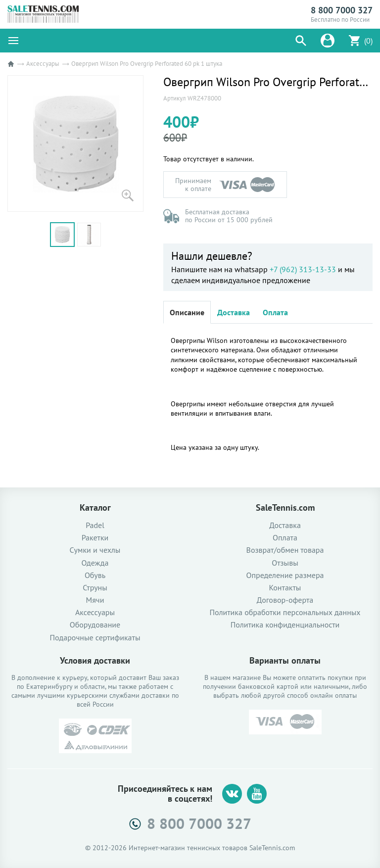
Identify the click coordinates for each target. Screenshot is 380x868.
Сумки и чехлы (95, 550)
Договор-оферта (285, 600)
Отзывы (285, 563)
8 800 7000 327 (342, 10)
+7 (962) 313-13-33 (303, 269)
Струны (95, 588)
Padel (95, 525)
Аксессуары (43, 64)
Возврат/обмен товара (285, 550)
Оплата (275, 312)
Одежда (95, 563)
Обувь (95, 575)
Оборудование (95, 625)
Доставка (234, 312)
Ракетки (95, 538)
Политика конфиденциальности (285, 625)
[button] (301, 41)
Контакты (285, 588)
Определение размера (285, 575)
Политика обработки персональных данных (285, 612)
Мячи (95, 600)
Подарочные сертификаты (95, 638)
